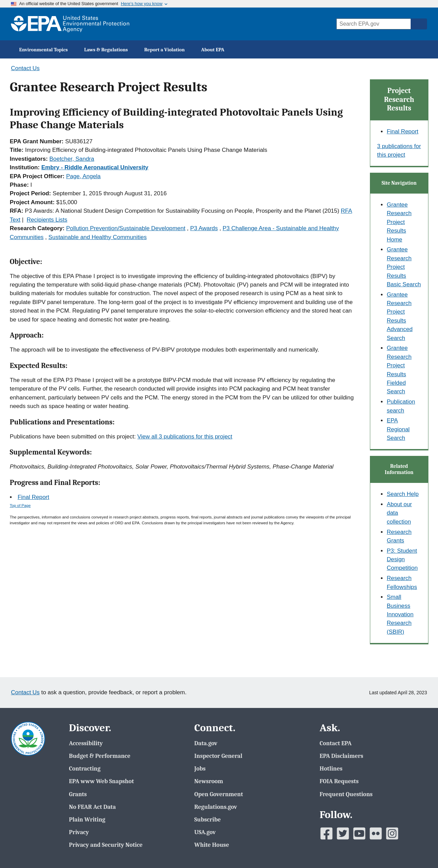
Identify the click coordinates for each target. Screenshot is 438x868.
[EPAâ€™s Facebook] (326, 833)
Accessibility (86, 743)
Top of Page (20, 505)
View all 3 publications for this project (185, 437)
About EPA (213, 50)
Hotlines (331, 768)
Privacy (79, 832)
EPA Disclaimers (341, 756)
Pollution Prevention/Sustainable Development (126, 228)
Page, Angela (83, 176)
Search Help (403, 494)
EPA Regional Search (398, 429)
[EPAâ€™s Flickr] (376, 833)
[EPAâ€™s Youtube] (359, 833)
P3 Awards (204, 228)
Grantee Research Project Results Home (399, 222)
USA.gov (205, 832)
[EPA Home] (70, 24)
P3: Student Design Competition (402, 560)
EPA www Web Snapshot (101, 781)
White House (212, 845)
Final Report (33, 497)
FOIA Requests (339, 781)
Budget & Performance (99, 756)
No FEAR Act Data (92, 807)
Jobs (200, 768)
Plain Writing (87, 819)
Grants (78, 794)
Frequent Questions (346, 794)
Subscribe (208, 819)
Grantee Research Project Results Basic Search (404, 267)
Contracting (85, 768)
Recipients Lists (47, 220)
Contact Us (25, 68)
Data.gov (206, 743)
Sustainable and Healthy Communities (97, 237)
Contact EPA (336, 743)
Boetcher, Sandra (72, 159)
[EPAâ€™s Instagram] (392, 833)
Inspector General (218, 756)
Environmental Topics (43, 50)
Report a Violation (165, 50)
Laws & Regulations (106, 50)
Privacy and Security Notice (106, 845)
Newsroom (209, 781)
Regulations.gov (216, 807)
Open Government (219, 794)
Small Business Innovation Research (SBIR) (400, 614)
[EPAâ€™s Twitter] (343, 833)
